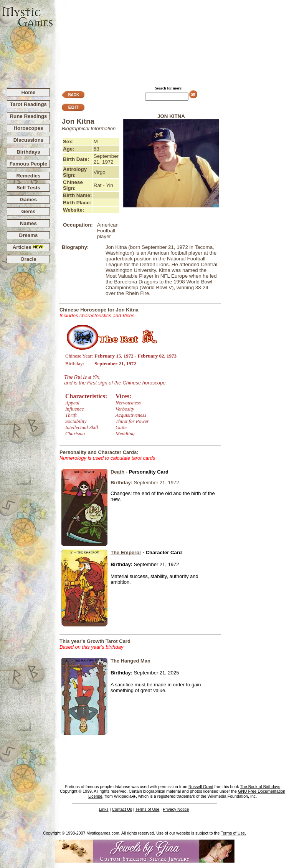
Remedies (28, 176)
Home (28, 92)
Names (28, 223)
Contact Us (122, 809)
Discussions (29, 140)
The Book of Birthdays (260, 787)
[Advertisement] (171, 41)
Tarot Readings (28, 104)
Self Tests (28, 188)
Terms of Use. (233, 833)
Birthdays (28, 152)
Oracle (28, 259)
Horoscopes (28, 128)
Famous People (29, 164)
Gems (28, 211)
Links (104, 809)
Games (28, 200)
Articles (29, 247)
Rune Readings (28, 116)
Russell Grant (201, 787)
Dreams (29, 235)
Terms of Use (148, 809)
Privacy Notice (176, 809)
